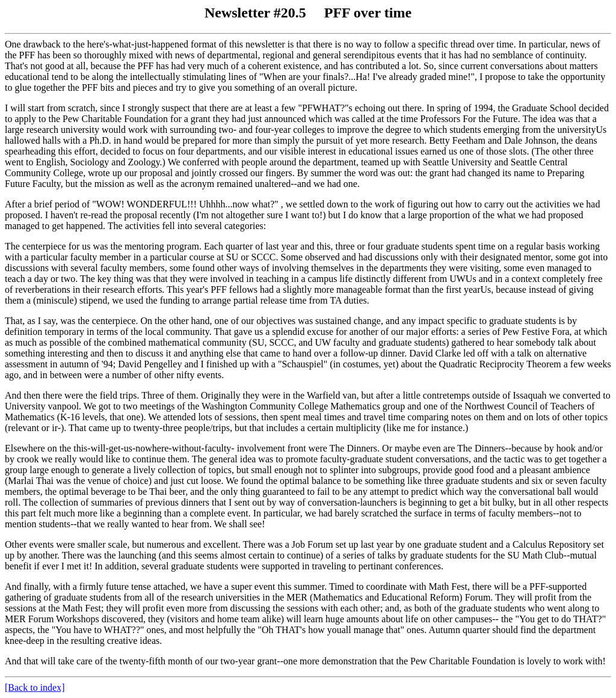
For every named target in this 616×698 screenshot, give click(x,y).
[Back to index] (35, 687)
